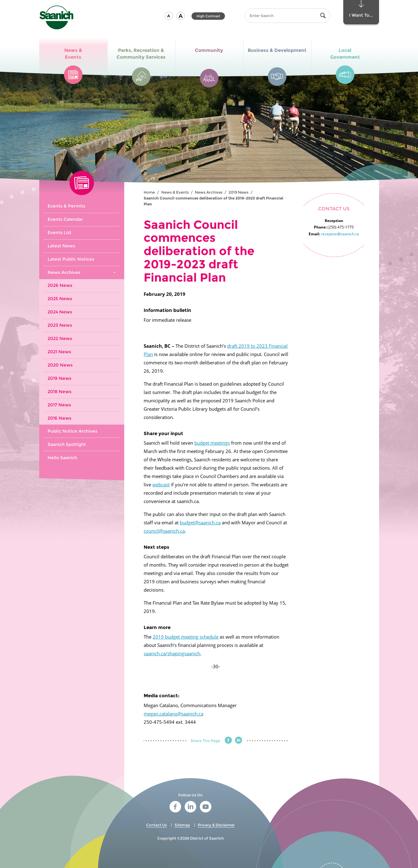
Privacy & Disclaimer (216, 825)
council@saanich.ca (164, 531)
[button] (169, 16)
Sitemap (182, 825)
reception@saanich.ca (340, 234)
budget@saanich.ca (200, 522)
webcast (161, 484)
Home (149, 192)
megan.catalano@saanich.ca (173, 714)
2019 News (239, 192)
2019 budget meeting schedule (186, 637)
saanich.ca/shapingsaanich (172, 653)
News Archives (209, 192)
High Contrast (208, 16)
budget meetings (212, 443)
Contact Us (156, 825)
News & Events (175, 192)
